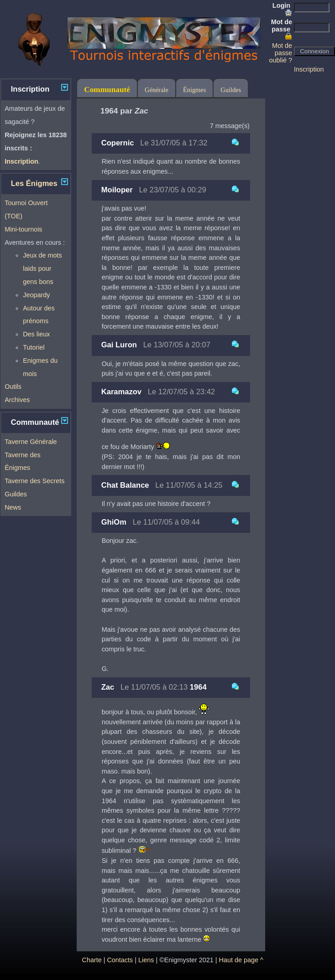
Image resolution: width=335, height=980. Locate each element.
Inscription (309, 69)
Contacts (120, 960)
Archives (17, 400)
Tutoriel (34, 347)
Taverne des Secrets (34, 481)
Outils (13, 387)
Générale (157, 90)
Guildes (16, 494)
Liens (146, 960)
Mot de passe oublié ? (281, 53)
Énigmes (194, 90)
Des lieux (36, 334)
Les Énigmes (34, 183)
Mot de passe (282, 29)
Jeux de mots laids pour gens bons (42, 268)
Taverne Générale (31, 442)
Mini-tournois (23, 229)
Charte (92, 960)
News (13, 507)
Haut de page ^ (241, 960)
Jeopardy (36, 295)
